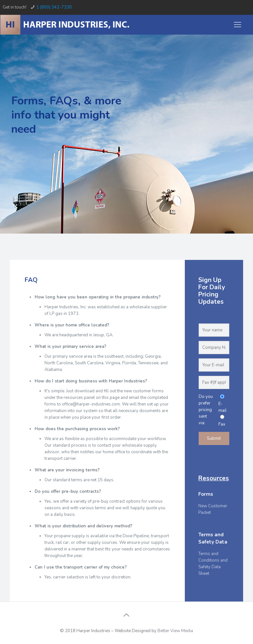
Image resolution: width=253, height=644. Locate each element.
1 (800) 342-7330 (54, 7)
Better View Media (175, 631)
